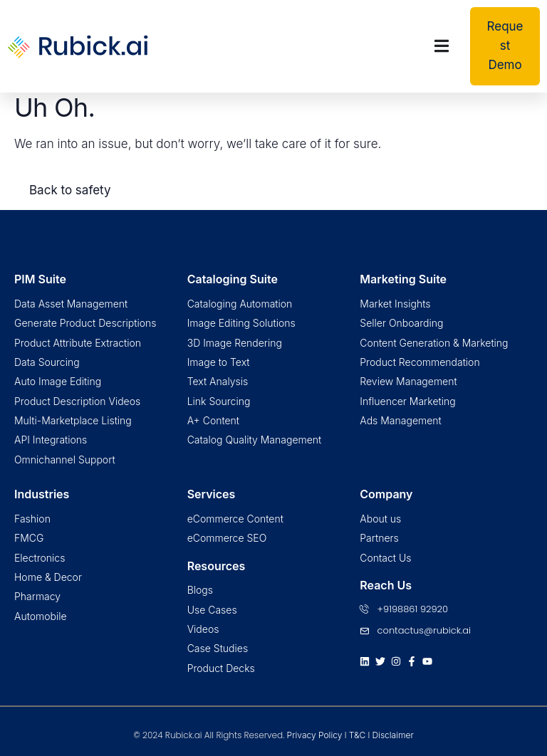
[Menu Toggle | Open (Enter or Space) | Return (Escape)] (442, 46)
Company (386, 494)
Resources (217, 566)
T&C (357, 735)
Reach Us (386, 585)
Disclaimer (392, 735)
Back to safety (70, 190)
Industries (42, 494)
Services (212, 494)
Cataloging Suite (233, 279)
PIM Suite (40, 279)
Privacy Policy (315, 735)
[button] (505, 46)
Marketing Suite (403, 279)
